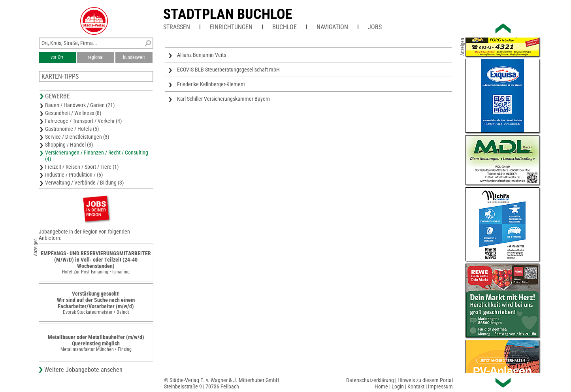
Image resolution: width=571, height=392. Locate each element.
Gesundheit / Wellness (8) (73, 113)
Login (398, 386)
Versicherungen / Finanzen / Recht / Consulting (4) (97, 156)
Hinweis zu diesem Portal (425, 380)
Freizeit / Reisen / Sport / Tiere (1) (82, 167)
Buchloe (285, 27)
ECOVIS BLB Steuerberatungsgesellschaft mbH (228, 70)
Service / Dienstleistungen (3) (77, 137)
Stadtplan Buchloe (228, 14)
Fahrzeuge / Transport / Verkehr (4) (83, 121)
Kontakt (416, 386)
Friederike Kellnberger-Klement (211, 84)
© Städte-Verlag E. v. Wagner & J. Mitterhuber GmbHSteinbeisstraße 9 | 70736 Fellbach (222, 383)
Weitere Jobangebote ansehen (83, 370)
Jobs (375, 27)
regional (96, 57)
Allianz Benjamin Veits (202, 55)
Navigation (332, 27)
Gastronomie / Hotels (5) (72, 129)
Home (381, 386)
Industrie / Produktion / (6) (74, 175)
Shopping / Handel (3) (69, 145)
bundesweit (134, 57)
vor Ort (57, 57)
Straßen (177, 27)
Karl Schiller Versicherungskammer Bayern (223, 99)
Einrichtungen (231, 27)
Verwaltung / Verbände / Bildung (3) (84, 183)
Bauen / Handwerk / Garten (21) (80, 105)
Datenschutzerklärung (370, 380)
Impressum (440, 386)
